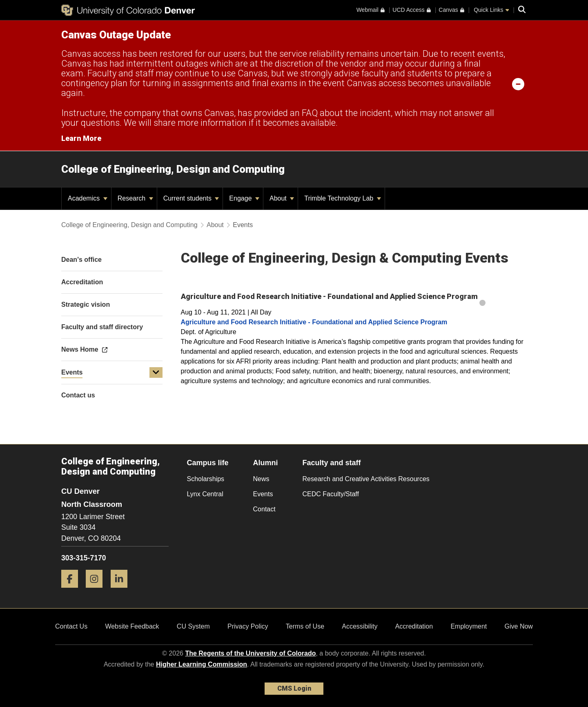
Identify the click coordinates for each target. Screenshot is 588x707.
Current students (191, 198)
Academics (88, 198)
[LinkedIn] (122, 591)
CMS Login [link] (294, 688)
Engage (244, 198)
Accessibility (360, 626)
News (261, 479)
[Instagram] (97, 591)
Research (135, 198)
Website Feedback (132, 626)
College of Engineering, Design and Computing (173, 169)
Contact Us (71, 626)
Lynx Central (205, 494)
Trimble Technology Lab (342, 198)
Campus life (208, 463)
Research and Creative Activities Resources (366, 479)
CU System (193, 626)
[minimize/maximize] (518, 84)
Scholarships (206, 479)
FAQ (310, 113)
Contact (264, 509)
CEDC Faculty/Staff (331, 494)
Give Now (519, 626)
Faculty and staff (332, 463)
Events (72, 372)
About (282, 198)
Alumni (266, 463)
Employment (469, 626)
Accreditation (414, 626)
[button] (156, 372)
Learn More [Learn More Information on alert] (81, 138)
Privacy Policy (248, 626)
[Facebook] (73, 591)
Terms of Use (305, 626)
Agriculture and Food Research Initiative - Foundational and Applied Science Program (314, 322)
